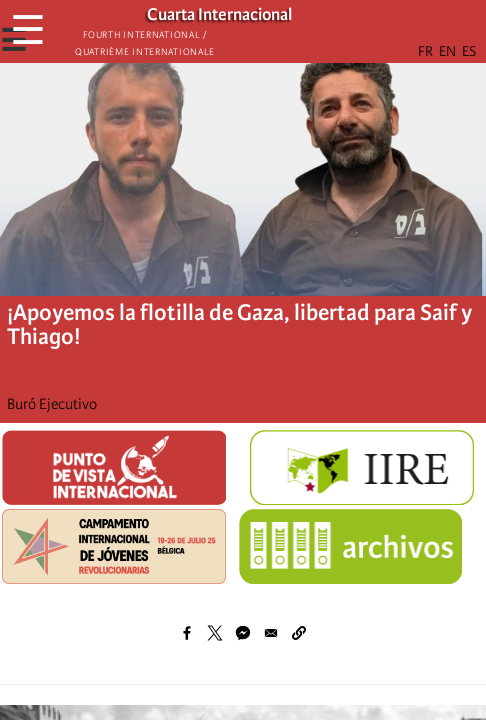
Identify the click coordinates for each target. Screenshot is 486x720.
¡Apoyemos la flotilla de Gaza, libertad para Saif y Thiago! (239, 324)
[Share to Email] (271, 633)
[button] (299, 633)
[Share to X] (215, 633)
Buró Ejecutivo (52, 404)
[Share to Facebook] (187, 633)
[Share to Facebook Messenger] (243, 633)
